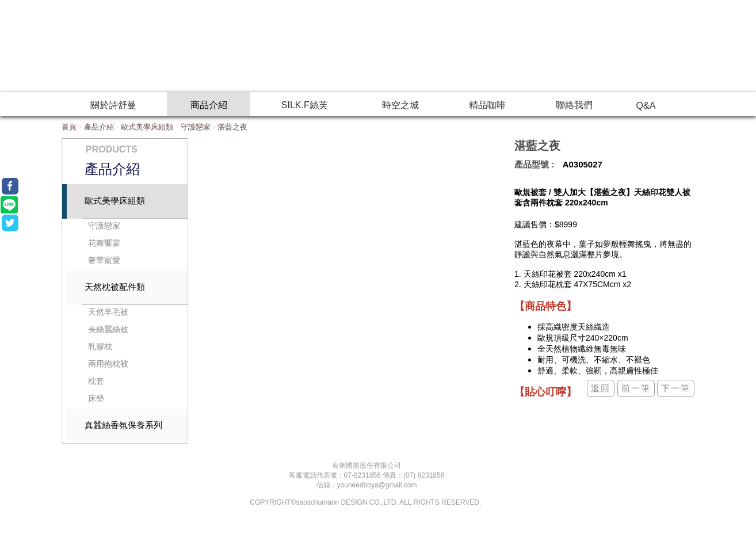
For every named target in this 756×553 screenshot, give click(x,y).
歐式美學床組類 (147, 127)
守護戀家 (196, 127)
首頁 (69, 127)
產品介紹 (99, 127)
